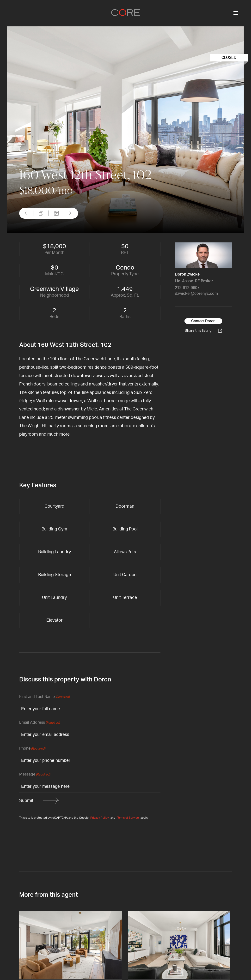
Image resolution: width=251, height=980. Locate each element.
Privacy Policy (100, 818)
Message (35, 775)
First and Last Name (44, 697)
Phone (32, 749)
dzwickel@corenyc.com (196, 294)
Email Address (40, 723)
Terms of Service (128, 818)
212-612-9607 (187, 288)
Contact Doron (203, 321)
